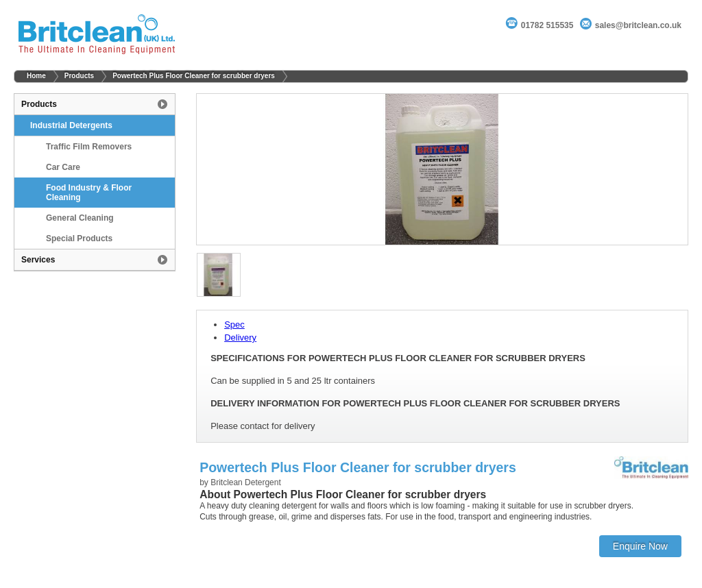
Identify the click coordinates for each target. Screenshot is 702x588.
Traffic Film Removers (89, 147)
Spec (234, 324)
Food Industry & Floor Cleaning (89, 193)
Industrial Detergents (71, 125)
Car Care (63, 167)
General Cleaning (80, 218)
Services (38, 260)
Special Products (79, 238)
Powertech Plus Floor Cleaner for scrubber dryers (194, 76)
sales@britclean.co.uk (638, 25)
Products (79, 76)
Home (36, 76)
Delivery (240, 338)
